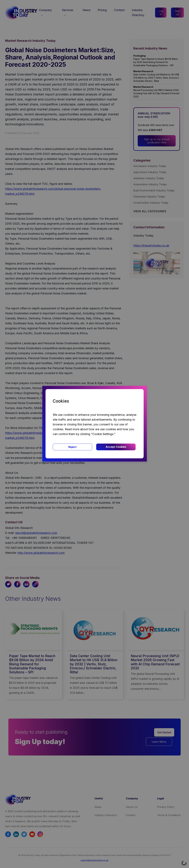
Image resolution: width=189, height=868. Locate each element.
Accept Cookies (116, 447)
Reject (72, 447)
